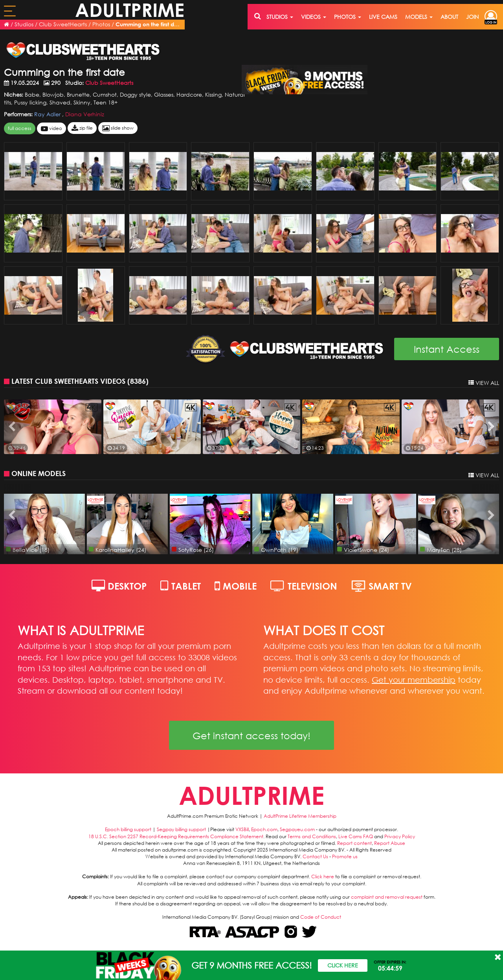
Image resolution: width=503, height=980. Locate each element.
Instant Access (447, 349)
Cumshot (105, 94)
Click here (323, 877)
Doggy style (135, 94)
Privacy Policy (400, 836)
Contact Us (315, 856)
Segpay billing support (181, 829)
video (51, 129)
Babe (32, 94)
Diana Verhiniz (85, 114)
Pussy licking (30, 102)
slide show (118, 128)
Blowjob (53, 94)
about (449, 17)
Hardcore (189, 94)
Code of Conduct (321, 917)
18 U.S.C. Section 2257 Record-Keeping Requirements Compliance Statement (176, 836)
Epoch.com (264, 829)
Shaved (60, 102)
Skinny (82, 102)
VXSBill (242, 829)
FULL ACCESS (20, 128)
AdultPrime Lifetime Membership (300, 816)
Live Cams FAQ (356, 836)
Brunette (78, 94)
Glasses (164, 94)
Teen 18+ (106, 102)
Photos (101, 24)
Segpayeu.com (297, 829)
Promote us (345, 856)
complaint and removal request (387, 897)
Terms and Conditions (312, 836)
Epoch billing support (128, 829)
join (472, 17)
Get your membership (414, 680)
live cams (383, 17)
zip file (82, 128)
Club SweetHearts (63, 24)
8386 (138, 381)
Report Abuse (390, 843)
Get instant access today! (251, 735)
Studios (24, 24)
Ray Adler (48, 114)
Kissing (213, 94)
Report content (354, 843)
